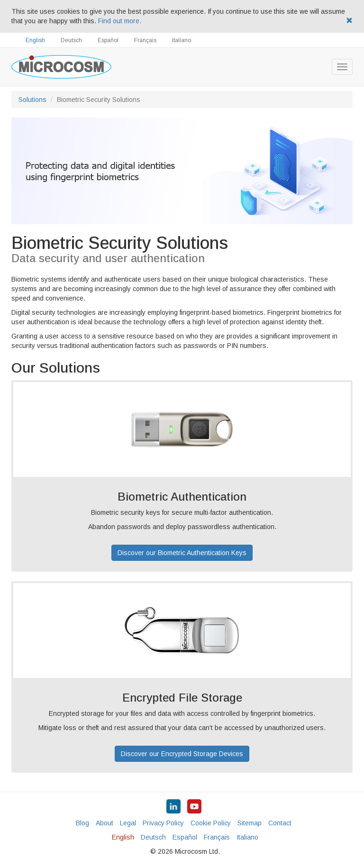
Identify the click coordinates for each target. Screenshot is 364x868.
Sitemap (250, 823)
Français (145, 40)
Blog (82, 823)
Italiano (182, 40)
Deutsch (71, 40)
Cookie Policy (211, 823)
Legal (128, 823)
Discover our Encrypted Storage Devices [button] (182, 754)
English (35, 40)
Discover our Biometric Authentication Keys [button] (182, 553)
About (105, 823)
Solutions (32, 100)
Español (108, 40)
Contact (280, 823)
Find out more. (120, 21)
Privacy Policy (163, 823)
